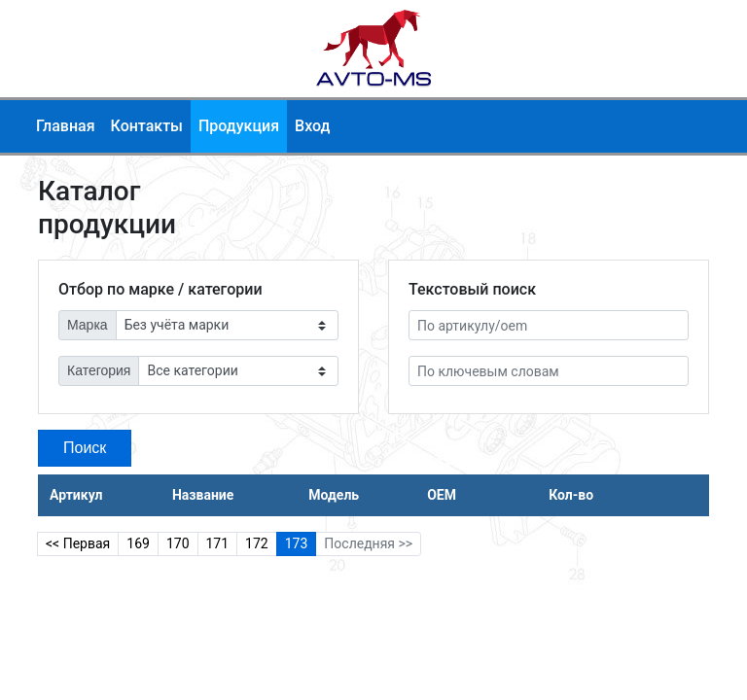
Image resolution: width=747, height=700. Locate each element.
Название (203, 495)
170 (178, 543)
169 (138, 543)
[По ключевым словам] (549, 371)
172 (257, 543)
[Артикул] (549, 325)
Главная (66, 126)
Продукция (239, 126)
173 (297, 543)
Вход (312, 126)
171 (218, 543)
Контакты (147, 126)
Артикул (76, 495)
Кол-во (571, 495)
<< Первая (78, 543)
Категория (99, 370)
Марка (88, 325)
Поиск (85, 448)
